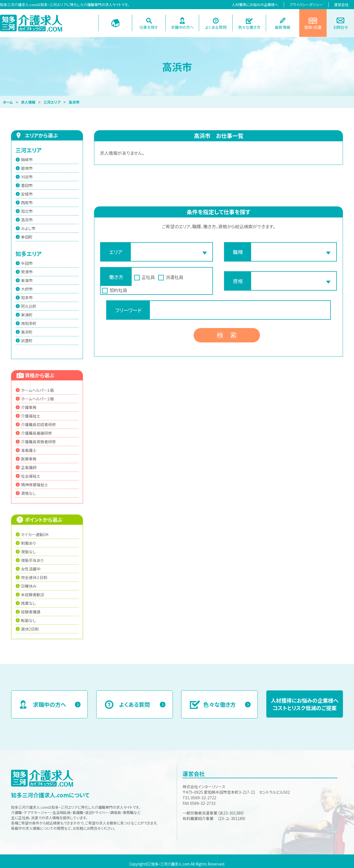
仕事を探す (149, 27)
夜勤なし (28, 552)
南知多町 (29, 323)
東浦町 (27, 315)
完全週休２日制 (34, 577)
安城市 (27, 194)
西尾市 (27, 203)
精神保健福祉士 (35, 485)
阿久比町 (29, 306)
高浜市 (27, 220)
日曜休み (29, 586)
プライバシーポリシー (306, 5)
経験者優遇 (31, 612)
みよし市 (28, 228)
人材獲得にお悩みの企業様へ (255, 5)
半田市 (27, 263)
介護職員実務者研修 (38, 442)
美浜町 (27, 332)
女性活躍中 (31, 569)
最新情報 (283, 27)
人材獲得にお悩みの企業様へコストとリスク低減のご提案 (305, 704)
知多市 (27, 298)
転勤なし (28, 620)
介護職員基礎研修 (37, 433)
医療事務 (29, 459)
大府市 (27, 289)
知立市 (27, 211)
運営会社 (341, 5)
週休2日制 (30, 629)
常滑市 (27, 272)
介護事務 (29, 407)
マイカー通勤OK (35, 534)
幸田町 (27, 237)
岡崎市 (27, 160)
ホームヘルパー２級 (37, 399)
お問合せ (340, 27)
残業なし (28, 603)
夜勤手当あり (32, 560)
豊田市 (27, 185)
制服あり (28, 543)
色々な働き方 (249, 27)
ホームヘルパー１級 (37, 390)
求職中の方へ (182, 27)
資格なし (28, 493)
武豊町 (27, 340)
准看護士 (29, 450)
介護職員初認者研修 (38, 424)
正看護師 (29, 467)
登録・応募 (313, 27)
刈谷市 (27, 177)
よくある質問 (216, 27)
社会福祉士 (31, 476)
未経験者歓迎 (33, 595)
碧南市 (27, 168)
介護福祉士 (31, 416)
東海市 (27, 280)
